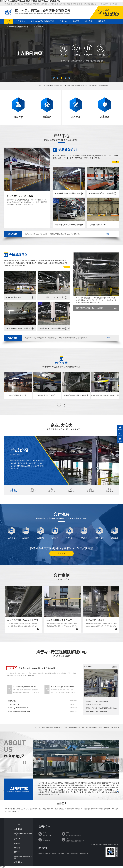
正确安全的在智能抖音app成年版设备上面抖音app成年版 (102, 708)
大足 (39, 809)
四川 (113, 809)
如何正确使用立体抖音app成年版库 (97, 712)
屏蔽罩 (47, 853)
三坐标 (67, 853)
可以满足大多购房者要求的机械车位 (52, 727)
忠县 (89, 809)
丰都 (84, 809)
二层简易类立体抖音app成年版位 (53, 86)
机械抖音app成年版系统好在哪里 (18, 708)
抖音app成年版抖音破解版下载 (42, 21)
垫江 (86, 809)
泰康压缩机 (61, 853)
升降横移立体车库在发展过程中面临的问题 (37, 668)
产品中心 (63, 21)
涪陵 (11, 809)
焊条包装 (41, 853)
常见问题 (88, 666)
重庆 (6, 809)
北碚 (33, 809)
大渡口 (17, 809)
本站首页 (17, 825)
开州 (73, 809)
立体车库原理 (12, 701)
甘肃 (7, 811)
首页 (9, 21)
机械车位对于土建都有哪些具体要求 (97, 701)
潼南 (68, 809)
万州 (9, 809)
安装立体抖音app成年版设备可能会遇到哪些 (64, 687)
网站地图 (115, 4)
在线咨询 (105, 4)
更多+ (108, 234)
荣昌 (71, 809)
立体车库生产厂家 (14, 704)
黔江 (47, 809)
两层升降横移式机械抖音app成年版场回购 (73, 338)
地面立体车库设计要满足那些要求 (92, 727)
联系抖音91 (39, 27)
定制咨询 (61, 553)
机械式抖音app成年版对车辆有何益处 (19, 711)
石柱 (102, 809)
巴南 (44, 809)
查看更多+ (115, 667)
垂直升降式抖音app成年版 (72, 727)
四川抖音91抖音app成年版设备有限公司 (107, 845)
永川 (57, 809)
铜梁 (65, 809)
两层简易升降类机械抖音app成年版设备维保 (65, 234)
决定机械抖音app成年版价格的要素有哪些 (26, 687)
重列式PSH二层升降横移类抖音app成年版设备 (40, 338)
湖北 (13, 811)
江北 (20, 809)
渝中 (14, 809)
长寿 (49, 809)
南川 (60, 809)
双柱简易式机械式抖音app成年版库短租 (76, 86)
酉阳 (108, 809)
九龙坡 (27, 809)
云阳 (92, 809)
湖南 (15, 811)
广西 (18, 811)
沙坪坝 (24, 809)
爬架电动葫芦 (53, 853)
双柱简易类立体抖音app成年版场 (99, 86)
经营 (61, 363)
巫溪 (100, 809)
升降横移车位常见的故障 (94, 705)
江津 (52, 809)
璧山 (63, 809)
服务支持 (102, 21)
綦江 (36, 809)
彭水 (110, 809)
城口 (81, 809)
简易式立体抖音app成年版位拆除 (36, 234)
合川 (55, 809)
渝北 (41, 809)
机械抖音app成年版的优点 (111, 727)
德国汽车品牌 (74, 853)
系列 (67, 150)
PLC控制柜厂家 (83, 853)
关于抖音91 (20, 21)
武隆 (79, 809)
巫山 (97, 809)
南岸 (31, 809)
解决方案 (89, 21)
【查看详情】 (31, 676)
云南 (116, 809)
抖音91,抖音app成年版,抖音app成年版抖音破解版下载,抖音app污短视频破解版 (30, 1)
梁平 (76, 809)
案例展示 (76, 21)
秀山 (105, 809)
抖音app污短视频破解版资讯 (18, 27)
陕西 (10, 811)
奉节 (94, 809)
